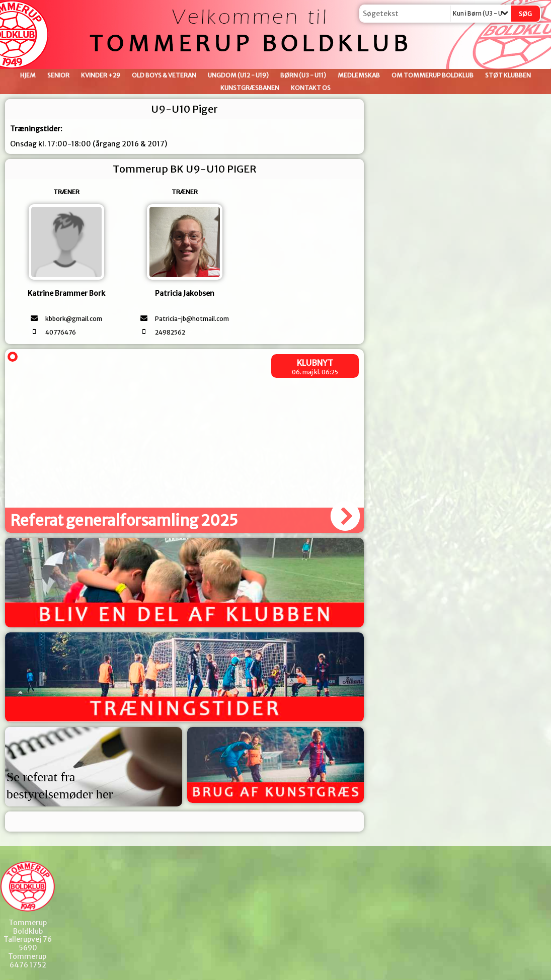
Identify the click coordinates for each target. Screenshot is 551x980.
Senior (58, 75)
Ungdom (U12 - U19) (238, 75)
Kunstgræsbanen (250, 88)
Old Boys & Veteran (164, 75)
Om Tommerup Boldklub (432, 75)
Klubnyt (315, 363)
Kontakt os (311, 88)
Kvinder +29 (101, 75)
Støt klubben (508, 75)
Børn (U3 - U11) (303, 75)
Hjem (28, 75)
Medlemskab (359, 75)
